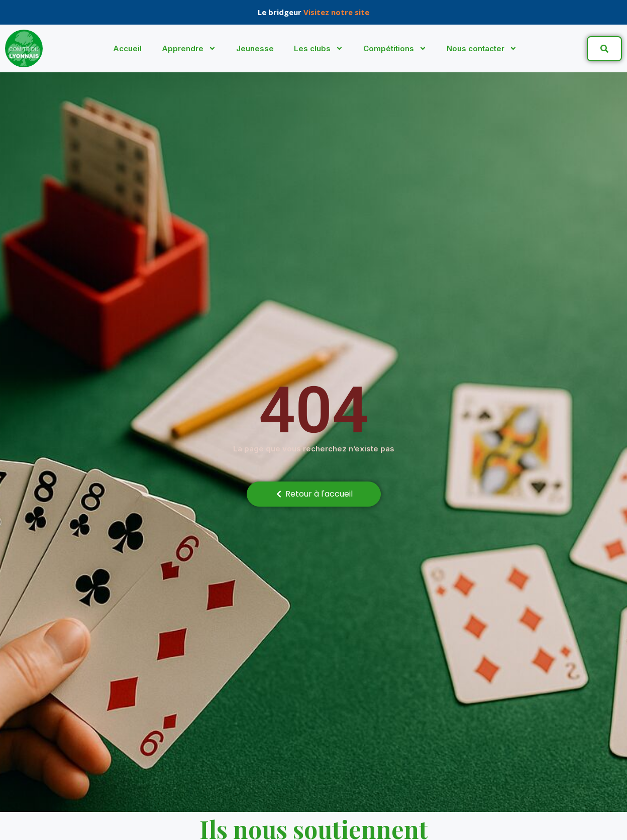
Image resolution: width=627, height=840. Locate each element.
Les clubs (319, 48)
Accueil (127, 48)
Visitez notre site (336, 12)
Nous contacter (482, 48)
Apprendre (189, 48)
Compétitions (395, 48)
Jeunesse (255, 48)
